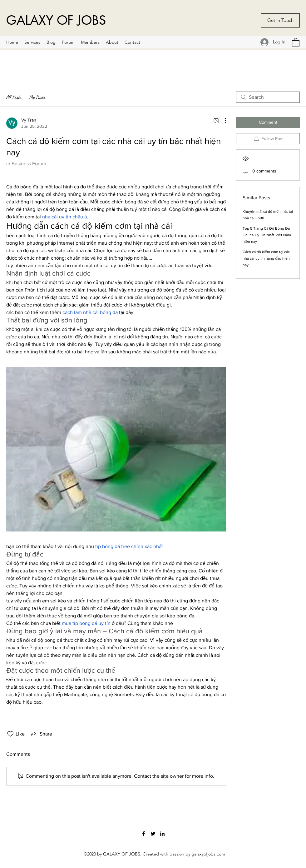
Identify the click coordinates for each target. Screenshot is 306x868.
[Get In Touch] (280, 20)
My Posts (37, 97)
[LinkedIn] (162, 834)
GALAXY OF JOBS (56, 20)
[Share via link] (41, 734)
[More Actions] (222, 121)
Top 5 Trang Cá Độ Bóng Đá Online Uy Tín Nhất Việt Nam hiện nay (267, 235)
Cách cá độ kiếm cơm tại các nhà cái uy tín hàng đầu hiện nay (266, 258)
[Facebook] (144, 834)
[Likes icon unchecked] (10, 734)
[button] (296, 42)
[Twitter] (153, 834)
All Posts (14, 97)
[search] (268, 97)
